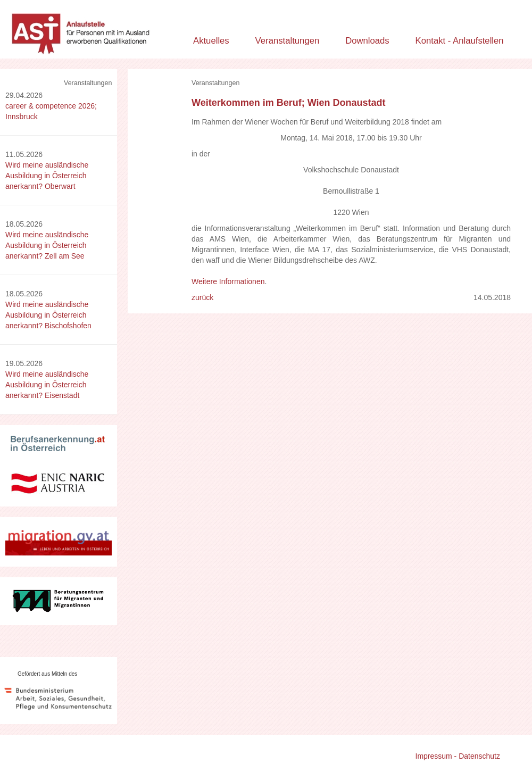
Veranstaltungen (288, 41)
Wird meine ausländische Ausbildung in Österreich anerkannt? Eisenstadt (47, 385)
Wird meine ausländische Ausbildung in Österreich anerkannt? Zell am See (47, 245)
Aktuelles (211, 41)
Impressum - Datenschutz (458, 756)
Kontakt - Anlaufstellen (460, 41)
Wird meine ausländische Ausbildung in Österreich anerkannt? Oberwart (47, 176)
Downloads (367, 41)
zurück (202, 297)
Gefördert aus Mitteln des (47, 674)
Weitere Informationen (228, 281)
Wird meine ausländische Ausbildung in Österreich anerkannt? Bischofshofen (48, 315)
